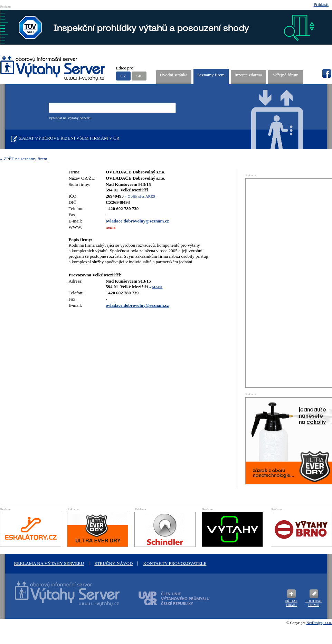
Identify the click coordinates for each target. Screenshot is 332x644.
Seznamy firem (211, 75)
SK (139, 76)
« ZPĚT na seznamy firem (24, 159)
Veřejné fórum (286, 75)
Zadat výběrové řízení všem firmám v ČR (69, 138)
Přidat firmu (291, 603)
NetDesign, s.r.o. (319, 623)
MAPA (157, 287)
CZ (124, 76)
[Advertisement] (280, 282)
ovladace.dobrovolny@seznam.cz (137, 221)
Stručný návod (113, 563)
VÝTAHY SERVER (53, 69)
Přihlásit (321, 4)
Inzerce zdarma (248, 75)
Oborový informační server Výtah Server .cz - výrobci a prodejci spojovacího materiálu (61, 598)
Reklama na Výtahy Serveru (49, 563)
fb (326, 74)
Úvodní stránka (174, 75)
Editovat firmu (314, 603)
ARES (150, 196)
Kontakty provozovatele (175, 563)
